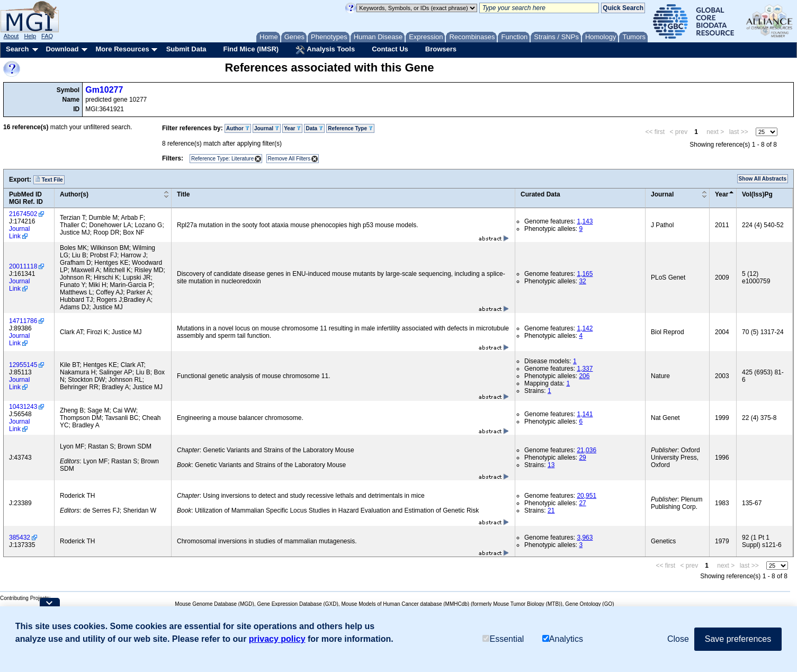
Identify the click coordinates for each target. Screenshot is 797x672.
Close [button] (678, 639)
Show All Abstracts (763, 179)
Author (238, 128)
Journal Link (19, 232)
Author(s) (74, 194)
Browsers (441, 49)
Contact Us (390, 49)
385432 (20, 537)
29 (582, 458)
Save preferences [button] (738, 639)
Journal (267, 128)
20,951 (586, 496)
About (11, 36)
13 (551, 465)
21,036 (586, 450)
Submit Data (186, 49)
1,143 (585, 221)
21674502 (23, 214)
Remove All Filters (289, 159)
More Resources (122, 49)
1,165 (585, 274)
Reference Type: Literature (222, 159)
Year (292, 128)
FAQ (47, 36)
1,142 (585, 328)
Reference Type (350, 128)
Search (17, 49)
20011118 (23, 266)
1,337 (585, 369)
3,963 (585, 537)
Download (62, 49)
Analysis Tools (325, 50)
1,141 (585, 414)
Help (30, 36)
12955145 (23, 365)
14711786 (23, 321)
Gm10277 (104, 90)
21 (551, 510)
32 (582, 281)
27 (582, 503)
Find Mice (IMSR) (251, 49)
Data (314, 128)
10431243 (23, 407)
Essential (503, 639)
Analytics (563, 639)
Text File (49, 180)
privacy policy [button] (277, 639)
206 (584, 376)
